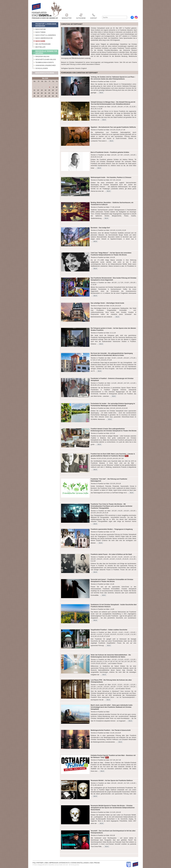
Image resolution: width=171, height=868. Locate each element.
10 (57, 87)
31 (57, 96)
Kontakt (94, 15)
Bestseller (39, 47)
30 (53, 96)
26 (38, 96)
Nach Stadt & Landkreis (44, 35)
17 (57, 90)
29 (49, 96)
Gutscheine (81, 15)
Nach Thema (39, 32)
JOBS (46, 863)
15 (49, 90)
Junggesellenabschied (44, 65)
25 (34, 96)
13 (42, 90)
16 (53, 90)
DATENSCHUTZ (64, 863)
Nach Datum (39, 29)
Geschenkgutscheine (43, 73)
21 (45, 93)
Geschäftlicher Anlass (44, 59)
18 (34, 93)
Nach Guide (39, 41)
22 (49, 93)
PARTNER (40, 863)
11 (34, 90)
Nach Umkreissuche (43, 38)
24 (57, 93)
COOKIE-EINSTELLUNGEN (80, 863)
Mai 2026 (45, 78)
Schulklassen (40, 68)
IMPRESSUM (54, 863)
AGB (91, 863)
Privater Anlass (41, 56)
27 (42, 96)
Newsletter (67, 15)
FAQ (34, 863)
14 (45, 90)
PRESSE (97, 863)
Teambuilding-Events (43, 62)
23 (53, 93)
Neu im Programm (42, 44)
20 (42, 93)
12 (38, 90)
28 (45, 96)
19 (38, 93)
